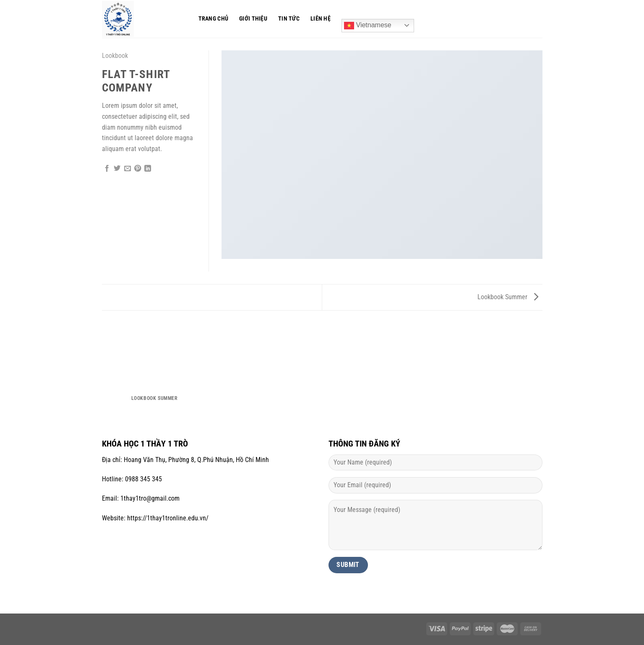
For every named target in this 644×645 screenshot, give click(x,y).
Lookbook (115, 56)
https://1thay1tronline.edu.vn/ (168, 518)
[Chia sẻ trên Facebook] (107, 169)
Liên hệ (321, 19)
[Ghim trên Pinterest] (138, 169)
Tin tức (289, 19)
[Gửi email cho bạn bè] (128, 169)
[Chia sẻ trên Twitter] (117, 169)
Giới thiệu (253, 19)
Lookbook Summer (508, 297)
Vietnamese (368, 26)
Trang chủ (214, 19)
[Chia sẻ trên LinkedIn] (148, 169)
